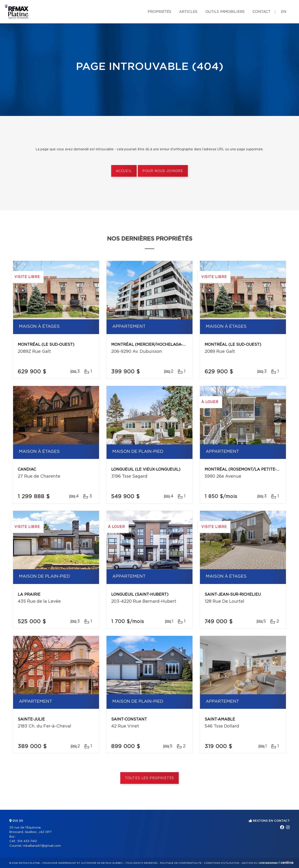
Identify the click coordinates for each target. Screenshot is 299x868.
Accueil (124, 171)
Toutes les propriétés (150, 778)
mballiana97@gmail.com (42, 846)
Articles (188, 12)
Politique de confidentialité (181, 863)
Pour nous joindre (163, 171)
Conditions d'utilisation (222, 863)
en (284, 12)
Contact (262, 12)
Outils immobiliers (225, 12)
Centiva (286, 863)
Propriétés (159, 12)
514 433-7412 (27, 841)
